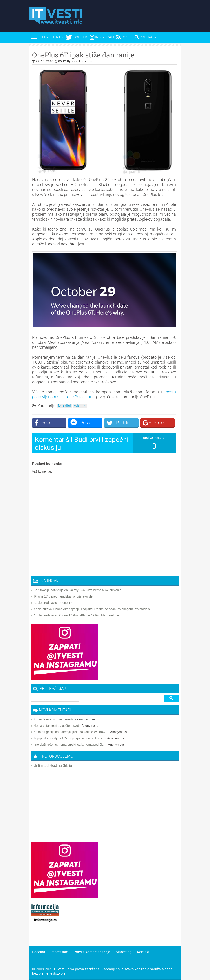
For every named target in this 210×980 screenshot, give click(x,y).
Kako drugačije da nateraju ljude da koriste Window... (71, 732)
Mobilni (64, 406)
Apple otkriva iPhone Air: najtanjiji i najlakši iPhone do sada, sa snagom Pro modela (92, 609)
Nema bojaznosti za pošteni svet (56, 726)
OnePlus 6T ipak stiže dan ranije (83, 55)
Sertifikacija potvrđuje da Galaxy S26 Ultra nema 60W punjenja (78, 590)
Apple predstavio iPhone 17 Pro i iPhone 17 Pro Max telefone (76, 615)
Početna (39, 952)
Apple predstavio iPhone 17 (53, 603)
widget (80, 406)
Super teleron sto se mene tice (55, 719)
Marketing (124, 952)
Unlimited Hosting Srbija (53, 766)
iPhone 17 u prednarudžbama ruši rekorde (63, 596)
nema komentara (82, 61)
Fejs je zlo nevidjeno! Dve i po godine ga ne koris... (69, 738)
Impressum (59, 952)
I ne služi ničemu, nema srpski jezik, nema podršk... (70, 745)
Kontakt (143, 952)
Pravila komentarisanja (92, 952)
